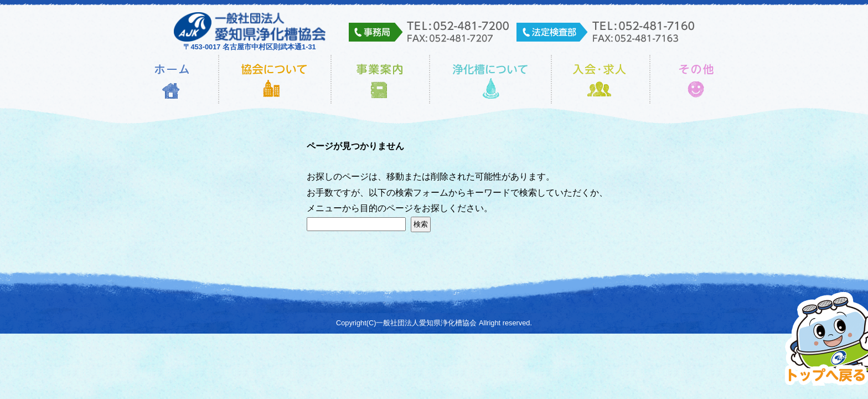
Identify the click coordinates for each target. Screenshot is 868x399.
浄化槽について (490, 79)
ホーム (172, 79)
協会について (275, 79)
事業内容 (380, 79)
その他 (697, 79)
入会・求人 (601, 79)
